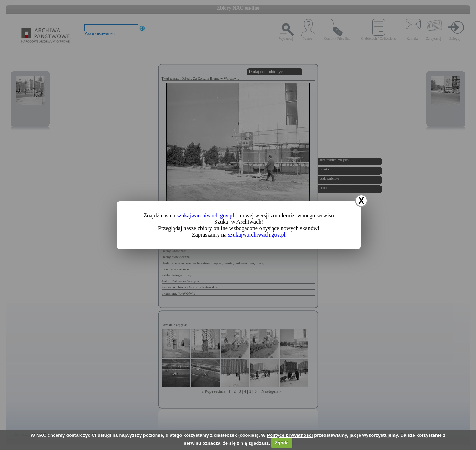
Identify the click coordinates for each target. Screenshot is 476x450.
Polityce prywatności (290, 435)
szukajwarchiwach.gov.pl (205, 215)
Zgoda (282, 443)
